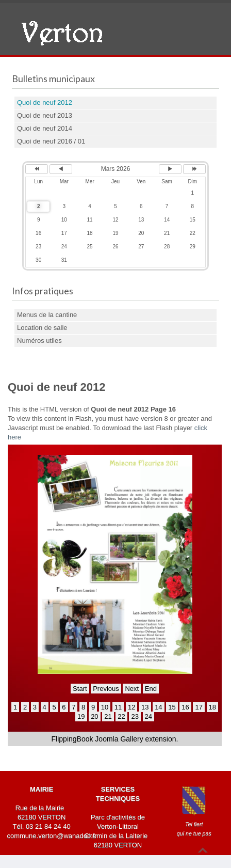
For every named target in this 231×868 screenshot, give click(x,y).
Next (132, 689)
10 (105, 707)
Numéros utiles (39, 341)
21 (108, 716)
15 (172, 707)
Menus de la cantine (47, 315)
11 (118, 707)
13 (145, 707)
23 (135, 716)
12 (131, 707)
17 (199, 707)
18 (212, 707)
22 (121, 716)
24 (148, 716)
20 (94, 716)
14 (158, 707)
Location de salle (42, 328)
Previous (106, 689)
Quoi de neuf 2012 (45, 102)
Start (80, 689)
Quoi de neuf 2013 (45, 115)
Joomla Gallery (119, 739)
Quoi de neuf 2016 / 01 (51, 141)
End (151, 689)
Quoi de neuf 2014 (45, 128)
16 (185, 707)
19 (81, 716)
